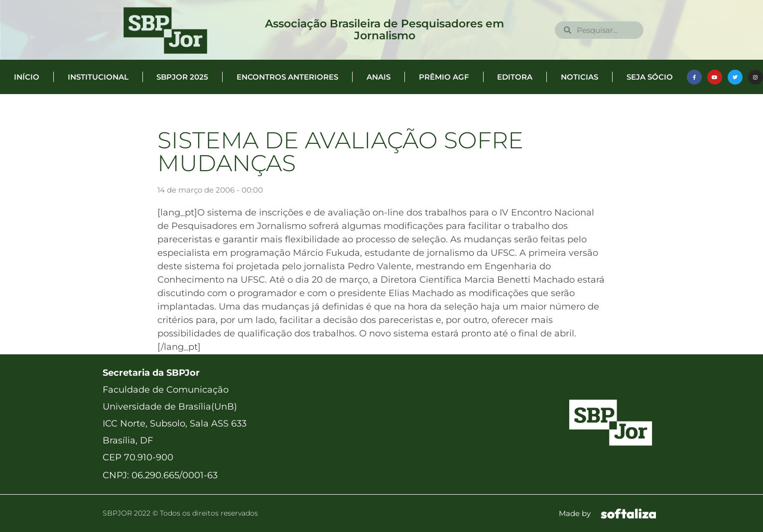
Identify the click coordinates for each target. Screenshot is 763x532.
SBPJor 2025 (182, 77)
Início (27, 77)
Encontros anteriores (287, 77)
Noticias (579, 77)
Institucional (98, 77)
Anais (379, 77)
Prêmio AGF (444, 77)
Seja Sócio (650, 77)
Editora (515, 77)
